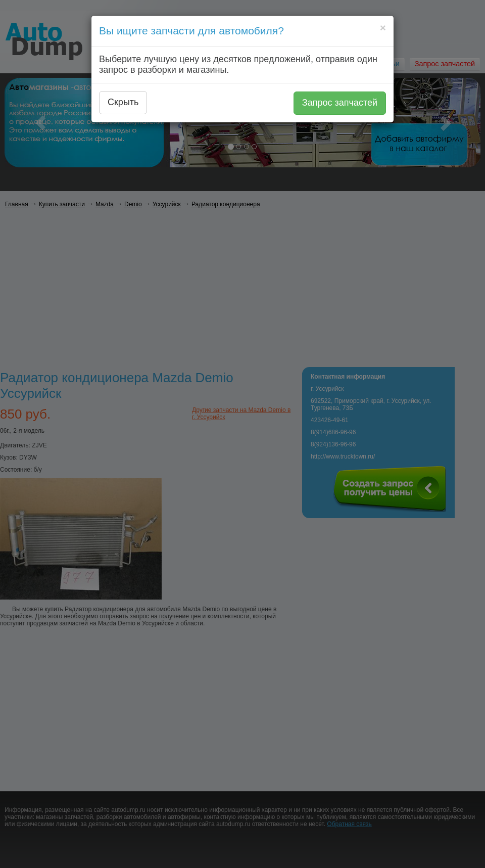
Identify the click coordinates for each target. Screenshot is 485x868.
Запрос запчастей (340, 103)
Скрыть (123, 102)
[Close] (383, 28)
